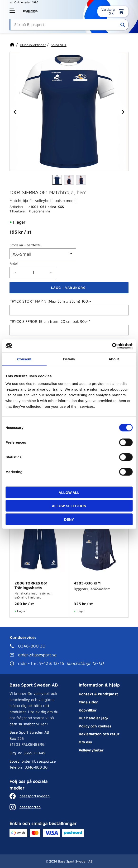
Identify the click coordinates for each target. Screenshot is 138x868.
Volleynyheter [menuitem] (91, 750)
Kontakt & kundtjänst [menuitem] (98, 694)
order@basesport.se (39, 761)
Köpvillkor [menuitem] (88, 710)
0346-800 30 (36, 767)
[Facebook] (33, 796)
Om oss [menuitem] (85, 742)
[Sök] (123, 25)
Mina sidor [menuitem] (88, 702)
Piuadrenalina (39, 211)
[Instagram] (33, 807)
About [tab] (114, 359)
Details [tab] (69, 359)
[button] (13, 11)
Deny (69, 519)
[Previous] (15, 112)
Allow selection (69, 506)
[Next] (123, 112)
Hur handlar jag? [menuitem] (94, 718)
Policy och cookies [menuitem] (95, 726)
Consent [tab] (24, 359)
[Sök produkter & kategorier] (69, 25)
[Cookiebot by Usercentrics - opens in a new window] (112, 346)
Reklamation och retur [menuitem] (99, 734)
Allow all (69, 492)
